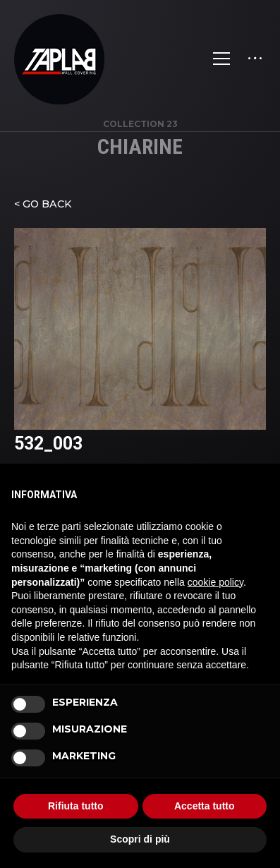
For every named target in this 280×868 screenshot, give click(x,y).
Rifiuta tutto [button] (76, 806)
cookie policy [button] (215, 582)
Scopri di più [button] (140, 839)
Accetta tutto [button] (205, 806)
